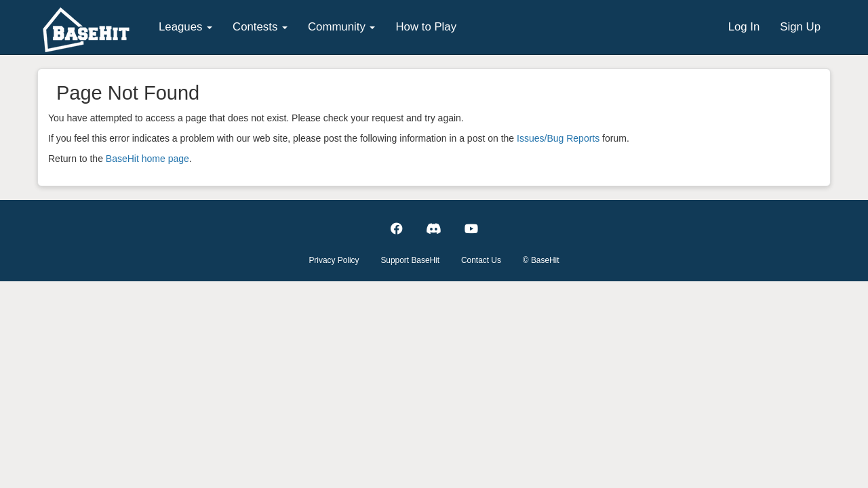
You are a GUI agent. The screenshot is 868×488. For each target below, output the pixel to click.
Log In (744, 27)
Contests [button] (260, 27)
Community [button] (342, 27)
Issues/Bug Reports (558, 138)
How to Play (426, 27)
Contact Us (481, 260)
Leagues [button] (185, 27)
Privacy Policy (334, 260)
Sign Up (800, 27)
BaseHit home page (147, 159)
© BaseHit (541, 260)
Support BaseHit (410, 260)
